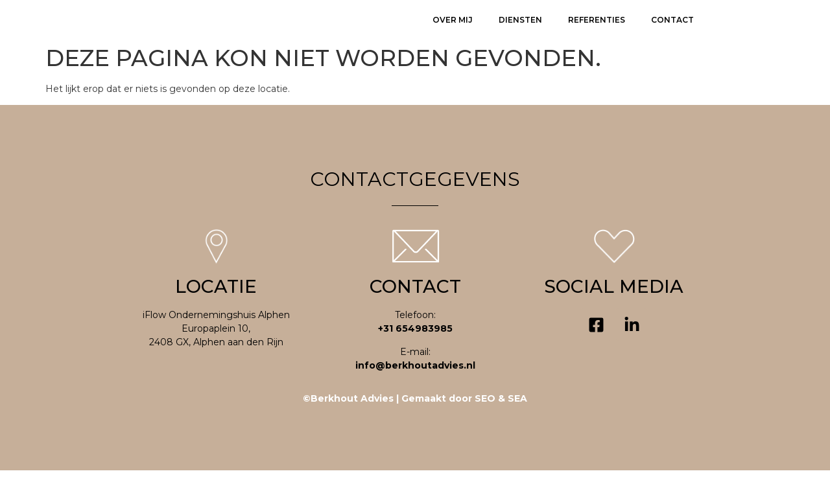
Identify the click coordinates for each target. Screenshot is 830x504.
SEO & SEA (501, 432)
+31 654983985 (415, 362)
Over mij (453, 36)
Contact (672, 36)
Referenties (597, 36)
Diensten (520, 36)
